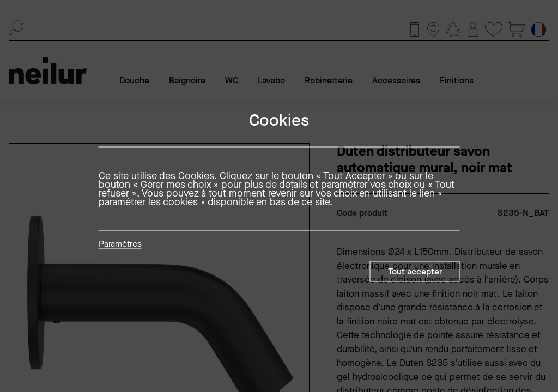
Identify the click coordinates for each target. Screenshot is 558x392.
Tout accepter (415, 271)
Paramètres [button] (120, 244)
